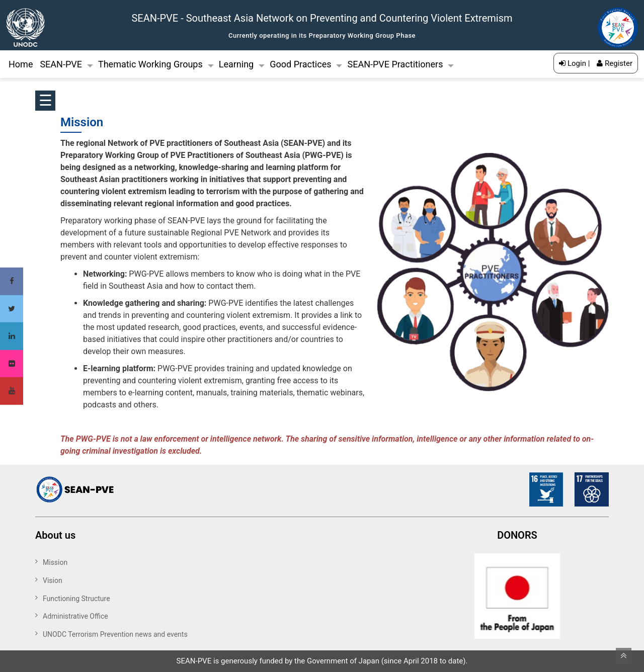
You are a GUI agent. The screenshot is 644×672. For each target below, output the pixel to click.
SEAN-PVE (61, 64)
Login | (574, 63)
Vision (53, 580)
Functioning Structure (76, 599)
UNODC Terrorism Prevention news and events (115, 634)
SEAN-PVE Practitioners (395, 64)
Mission (55, 562)
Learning (236, 64)
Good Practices (300, 64)
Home (21, 64)
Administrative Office (75, 616)
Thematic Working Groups (150, 64)
